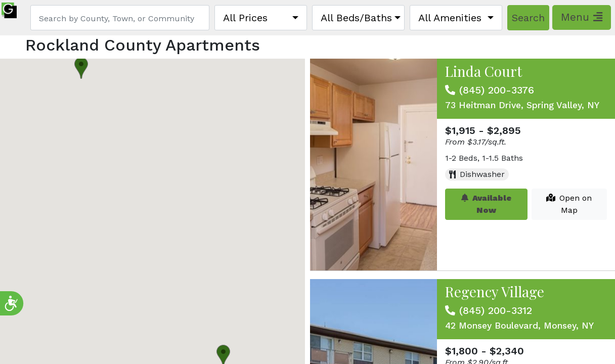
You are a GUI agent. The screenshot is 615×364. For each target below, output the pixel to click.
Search (528, 18)
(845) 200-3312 (496, 310)
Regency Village (495, 291)
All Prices (245, 18)
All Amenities (450, 18)
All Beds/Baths (356, 18)
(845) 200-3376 (497, 90)
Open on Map (569, 204)
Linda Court (484, 71)
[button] (81, 68)
